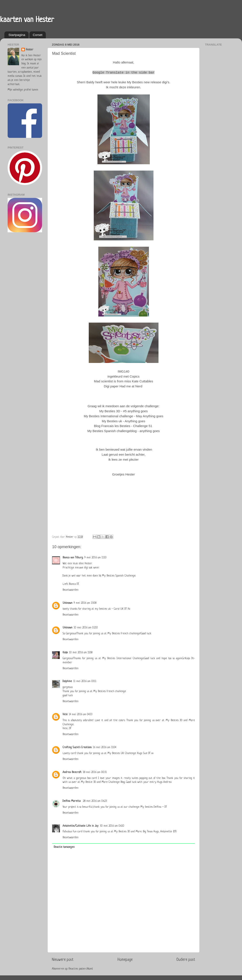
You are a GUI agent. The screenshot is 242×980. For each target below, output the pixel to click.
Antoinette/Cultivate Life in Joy (81, 826)
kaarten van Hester (27, 20)
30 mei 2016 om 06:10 (112, 826)
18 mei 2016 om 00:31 (95, 772)
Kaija (65, 653)
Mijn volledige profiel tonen (23, 90)
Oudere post (186, 960)
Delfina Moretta (72, 801)
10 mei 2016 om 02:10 (86, 628)
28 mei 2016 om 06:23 (95, 801)
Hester (30, 50)
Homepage (125, 960)
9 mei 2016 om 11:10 (95, 558)
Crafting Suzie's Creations (77, 747)
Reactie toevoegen (64, 847)
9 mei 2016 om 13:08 (85, 603)
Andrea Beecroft (72, 772)
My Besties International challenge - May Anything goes (124, 416)
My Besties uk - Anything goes (124, 421)
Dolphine (67, 681)
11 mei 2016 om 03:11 (85, 681)
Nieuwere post (63, 960)
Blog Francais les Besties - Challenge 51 (123, 426)
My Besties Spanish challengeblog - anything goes (124, 431)
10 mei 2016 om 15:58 (81, 653)
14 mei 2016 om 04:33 (81, 715)
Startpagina (17, 35)
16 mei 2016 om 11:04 (105, 747)
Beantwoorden (71, 590)
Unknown (67, 603)
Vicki (65, 715)
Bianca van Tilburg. (73, 558)
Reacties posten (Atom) (81, 969)
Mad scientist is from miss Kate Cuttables (124, 381)
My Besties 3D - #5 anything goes (124, 411)
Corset (37, 35)
